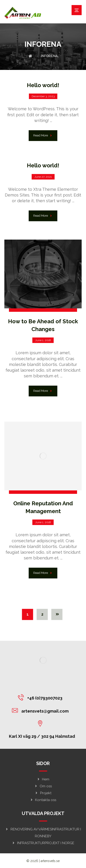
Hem (43, 779)
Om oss (43, 786)
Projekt (43, 793)
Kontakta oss (43, 800)
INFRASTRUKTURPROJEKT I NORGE (43, 843)
